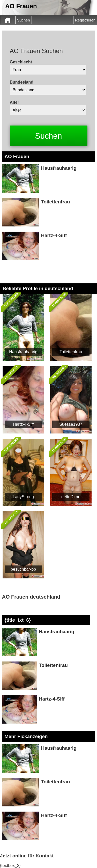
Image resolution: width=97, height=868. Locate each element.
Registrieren (85, 20)
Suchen (24, 20)
